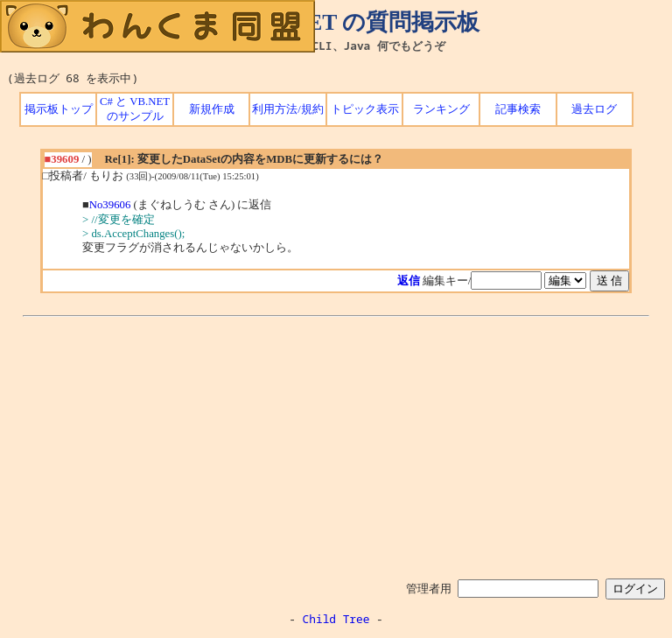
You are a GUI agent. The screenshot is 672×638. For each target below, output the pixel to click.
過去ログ (594, 109)
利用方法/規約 (288, 109)
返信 (409, 281)
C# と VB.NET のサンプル (135, 109)
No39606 (110, 205)
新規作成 (212, 109)
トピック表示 (365, 109)
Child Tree (336, 619)
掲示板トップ (59, 109)
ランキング (441, 109)
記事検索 (518, 109)
